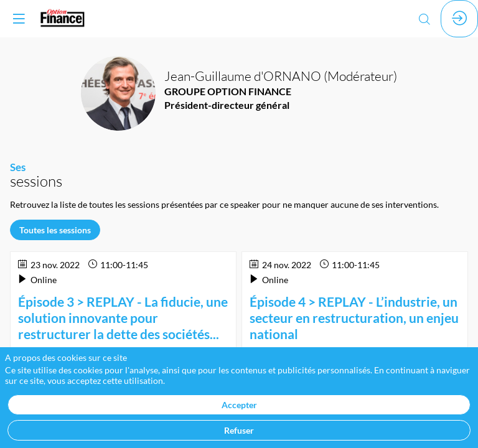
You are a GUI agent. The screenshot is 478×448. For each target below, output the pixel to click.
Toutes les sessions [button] (55, 230)
